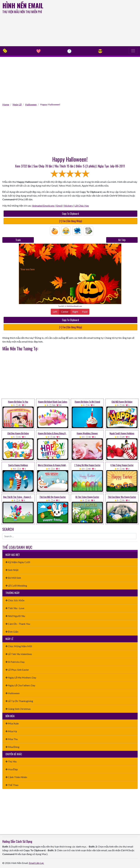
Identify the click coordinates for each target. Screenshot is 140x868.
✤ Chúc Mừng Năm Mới (19, 646)
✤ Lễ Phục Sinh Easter (17, 670)
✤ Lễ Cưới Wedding (16, 586)
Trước (18, 240)
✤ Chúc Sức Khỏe (15, 600)
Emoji (59, 206)
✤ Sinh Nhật (12, 570)
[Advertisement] (95, 23)
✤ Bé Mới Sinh (13, 578)
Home (6, 104)
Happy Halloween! (50, 104)
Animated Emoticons (43, 206)
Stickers (68, 206)
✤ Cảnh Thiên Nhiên (16, 777)
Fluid (85, 311)
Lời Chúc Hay (82, 206)
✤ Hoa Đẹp (12, 769)
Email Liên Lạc (36, 863)
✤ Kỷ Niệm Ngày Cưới (18, 562)
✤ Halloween (13, 693)
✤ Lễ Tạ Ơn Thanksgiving (19, 701)
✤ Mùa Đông (12, 747)
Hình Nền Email (23, 5)
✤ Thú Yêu (11, 761)
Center (65, 311)
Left (55, 311)
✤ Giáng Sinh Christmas (18, 709)
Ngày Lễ (17, 104)
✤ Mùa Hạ (11, 731)
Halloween (31, 104)
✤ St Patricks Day (15, 662)
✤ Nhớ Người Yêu (15, 616)
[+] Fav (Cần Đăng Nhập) (71, 221)
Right (75, 311)
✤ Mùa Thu (12, 739)
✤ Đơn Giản (12, 632)
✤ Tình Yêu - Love (15, 608)
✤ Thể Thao (12, 785)
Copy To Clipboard (70, 214)
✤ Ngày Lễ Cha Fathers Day (20, 685)
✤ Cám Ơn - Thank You (18, 624)
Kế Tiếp (122, 240)
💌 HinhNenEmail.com (73, 306)
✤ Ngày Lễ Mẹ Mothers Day (21, 677)
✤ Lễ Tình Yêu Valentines (19, 654)
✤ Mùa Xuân (12, 723)
